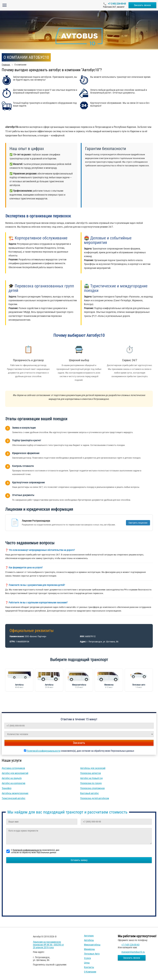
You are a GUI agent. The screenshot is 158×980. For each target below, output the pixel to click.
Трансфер (7, 788)
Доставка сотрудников (13, 768)
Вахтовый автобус (89, 793)
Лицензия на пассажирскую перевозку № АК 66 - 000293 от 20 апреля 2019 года (48, 945)
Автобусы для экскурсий (93, 768)
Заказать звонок (142, 5)
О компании (90, 972)
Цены (87, 963)
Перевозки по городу (91, 783)
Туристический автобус (14, 798)
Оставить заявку (79, 860)
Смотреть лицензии (138, 523)
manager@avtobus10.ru (133, 952)
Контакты (89, 967)
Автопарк (89, 936)
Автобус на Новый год (91, 778)
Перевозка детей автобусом (95, 798)
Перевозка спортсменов (92, 788)
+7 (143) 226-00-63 (117, 4)
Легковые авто (92, 954)
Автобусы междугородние (15, 793)
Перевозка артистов (91, 773)
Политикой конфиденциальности (43, 751)
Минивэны (89, 949)
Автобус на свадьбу (12, 778)
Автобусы (89, 940)
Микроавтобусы (92, 945)
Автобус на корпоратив (14, 783)
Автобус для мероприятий (15, 773)
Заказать (79, 743)
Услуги (87, 958)
